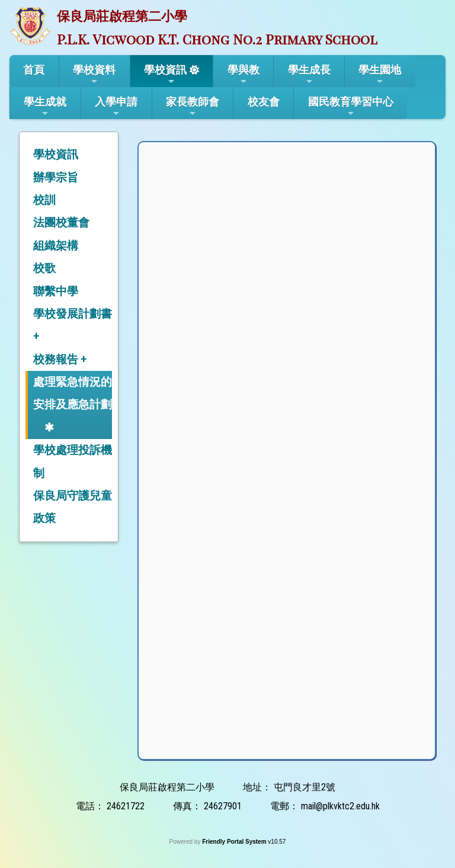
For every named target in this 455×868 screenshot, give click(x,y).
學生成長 (309, 75)
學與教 (243, 75)
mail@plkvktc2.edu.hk (340, 806)
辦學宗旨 (56, 177)
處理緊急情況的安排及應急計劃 (73, 393)
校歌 (44, 268)
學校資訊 (165, 75)
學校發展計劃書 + (73, 325)
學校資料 (94, 75)
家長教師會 (193, 107)
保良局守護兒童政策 (73, 507)
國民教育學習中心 (351, 107)
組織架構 (56, 246)
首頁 (34, 70)
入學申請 (116, 107)
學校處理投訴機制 (73, 461)
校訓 (44, 200)
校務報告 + (60, 359)
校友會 (264, 102)
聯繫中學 (56, 291)
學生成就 (45, 107)
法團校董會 (61, 222)
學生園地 (380, 75)
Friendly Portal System (235, 842)
